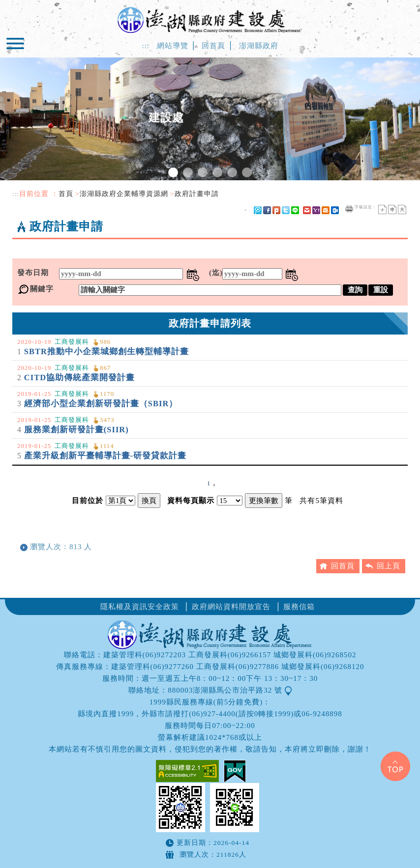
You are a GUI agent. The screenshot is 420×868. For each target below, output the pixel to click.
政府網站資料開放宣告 (231, 607)
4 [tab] (217, 172)
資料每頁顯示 (191, 501)
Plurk (276, 210)
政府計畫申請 (197, 194)
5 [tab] (232, 172)
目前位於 (88, 501)
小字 (382, 210)
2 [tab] (188, 172)
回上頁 (389, 566)
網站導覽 (173, 46)
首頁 (66, 194)
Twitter (286, 210)
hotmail (326, 210)
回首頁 (213, 46)
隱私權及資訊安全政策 (140, 607)
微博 (258, 210)
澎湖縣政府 (259, 46)
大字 (402, 210)
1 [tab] (173, 172)
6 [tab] (247, 172)
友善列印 (349, 209)
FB (267, 210)
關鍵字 (42, 289)
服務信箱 (299, 607)
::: (146, 46)
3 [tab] (203, 172)
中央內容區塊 (36, 249)
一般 (392, 210)
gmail (307, 210)
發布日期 (33, 273)
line (295, 210)
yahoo (316, 210)
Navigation (16, 48)
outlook (335, 210)
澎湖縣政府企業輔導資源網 (124, 194)
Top (395, 766)
